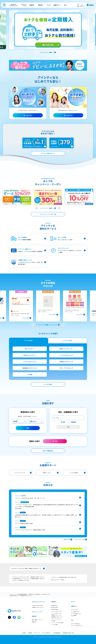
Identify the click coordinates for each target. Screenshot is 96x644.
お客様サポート (74, 606)
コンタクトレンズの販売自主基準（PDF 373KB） (63, 577)
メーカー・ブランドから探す (57, 623)
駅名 (64, 422)
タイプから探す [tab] (28, 340)
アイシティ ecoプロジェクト (77, 626)
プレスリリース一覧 (81, 539)
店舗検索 (91, 5)
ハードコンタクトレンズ (66, 355)
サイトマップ (37, 633)
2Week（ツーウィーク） (66, 349)
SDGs (72, 620)
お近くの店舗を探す (48, 451)
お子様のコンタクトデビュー (38, 607)
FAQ (78, 6)
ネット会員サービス (75, 612)
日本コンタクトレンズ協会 (58, 580)
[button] (37, 52)
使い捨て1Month (55, 609)
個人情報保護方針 (57, 633)
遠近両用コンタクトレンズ (30, 368)
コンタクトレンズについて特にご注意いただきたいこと (28, 568)
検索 (28, 428)
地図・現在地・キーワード (37, 620)
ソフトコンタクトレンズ (30, 362)
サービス (73, 602)
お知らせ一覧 (68, 539)
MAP (56, 441)
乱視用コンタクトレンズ (66, 362)
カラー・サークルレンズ (66, 368)
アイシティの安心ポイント (48, 153)
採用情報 (30, 633)
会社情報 (24, 633)
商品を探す (54, 602)
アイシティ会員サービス (76, 614)
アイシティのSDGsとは (76, 624)
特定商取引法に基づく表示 (68, 633)
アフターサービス (23, 473)
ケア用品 (30, 374)
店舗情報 (73, 422)
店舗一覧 (34, 622)
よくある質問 (78, 473)
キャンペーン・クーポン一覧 (48, 214)
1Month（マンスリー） (30, 355)
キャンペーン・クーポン (37, 612)
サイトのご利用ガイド (46, 633)
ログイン (82, 6)
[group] (21, 306)
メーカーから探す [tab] (67, 340)
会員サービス (51, 473)
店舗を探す (34, 616)
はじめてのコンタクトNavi (37, 605)
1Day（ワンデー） (30, 349)
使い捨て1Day (54, 605)
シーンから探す (48, 384)
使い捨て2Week (55, 607)
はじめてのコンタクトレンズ (38, 602)
